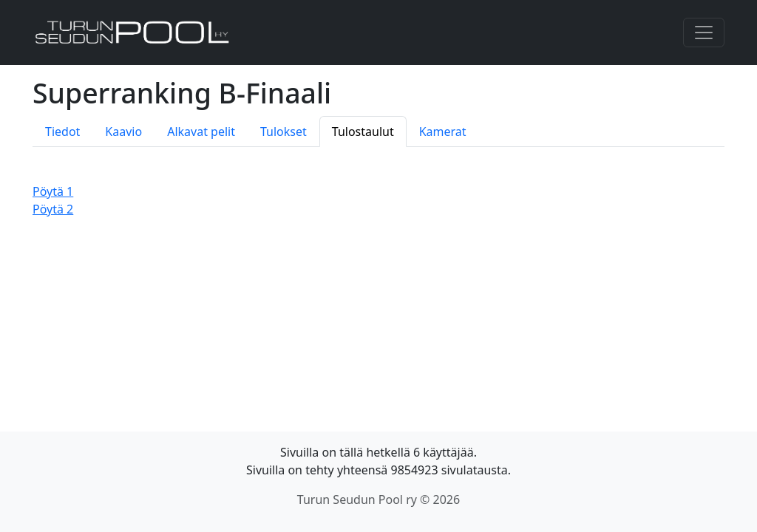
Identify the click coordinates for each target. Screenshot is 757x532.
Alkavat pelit (201, 132)
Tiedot (62, 132)
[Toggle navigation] (704, 33)
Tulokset (284, 132)
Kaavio (123, 132)
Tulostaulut (363, 132)
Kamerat (443, 132)
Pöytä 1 (53, 191)
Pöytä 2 (53, 209)
